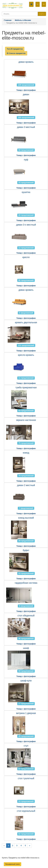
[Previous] (4, 846)
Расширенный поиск (12, 864)
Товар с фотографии (26, 90)
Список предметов (16, 53)
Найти (42, 14)
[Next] (30, 846)
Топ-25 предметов (15, 49)
